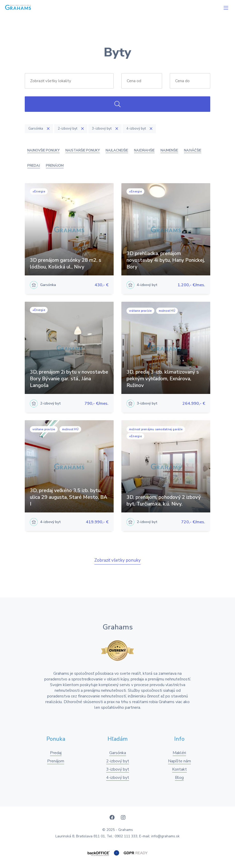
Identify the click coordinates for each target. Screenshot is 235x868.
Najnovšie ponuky (43, 150)
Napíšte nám (179, 761)
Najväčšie (193, 150)
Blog (179, 778)
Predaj (34, 166)
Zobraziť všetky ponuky (117, 560)
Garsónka (118, 753)
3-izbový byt (118, 769)
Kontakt (179, 769)
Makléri (179, 753)
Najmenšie (169, 150)
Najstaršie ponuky (83, 150)
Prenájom (55, 166)
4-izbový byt (118, 778)
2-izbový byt (118, 761)
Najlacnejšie (117, 150)
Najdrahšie (144, 150)
